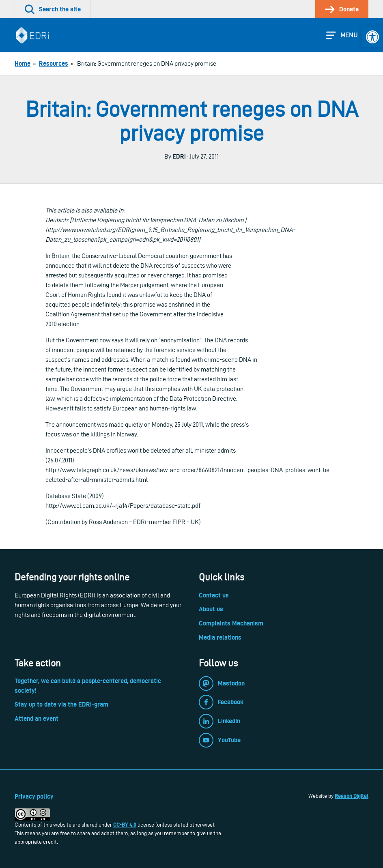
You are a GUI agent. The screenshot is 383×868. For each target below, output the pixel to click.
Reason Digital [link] (352, 796)
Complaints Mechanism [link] (231, 623)
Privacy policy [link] (34, 796)
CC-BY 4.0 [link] (125, 825)
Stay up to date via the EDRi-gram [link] (61, 704)
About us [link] (211, 609)
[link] (372, 37)
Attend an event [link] (37, 719)
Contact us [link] (214, 595)
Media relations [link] (220, 637)
